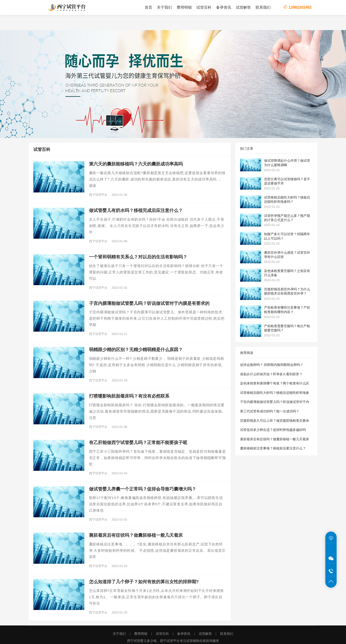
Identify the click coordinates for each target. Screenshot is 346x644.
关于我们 (164, 7)
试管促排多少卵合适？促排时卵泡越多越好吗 (273, 430)
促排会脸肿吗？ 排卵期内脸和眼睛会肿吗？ (272, 365)
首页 (148, 7)
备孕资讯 (224, 7)
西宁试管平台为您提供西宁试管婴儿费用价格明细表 (67, 8)
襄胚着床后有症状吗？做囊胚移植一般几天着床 (275, 439)
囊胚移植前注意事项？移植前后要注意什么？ (273, 448)
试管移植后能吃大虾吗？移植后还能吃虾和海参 (275, 393)
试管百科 (204, 7)
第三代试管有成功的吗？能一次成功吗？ (270, 411)
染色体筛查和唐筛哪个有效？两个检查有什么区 (275, 383)
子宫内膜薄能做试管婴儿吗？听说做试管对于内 (275, 402)
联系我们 (263, 7)
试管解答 (243, 7)
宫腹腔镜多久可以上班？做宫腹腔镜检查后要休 (275, 421)
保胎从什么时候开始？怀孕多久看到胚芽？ (271, 374)
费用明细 (184, 7)
